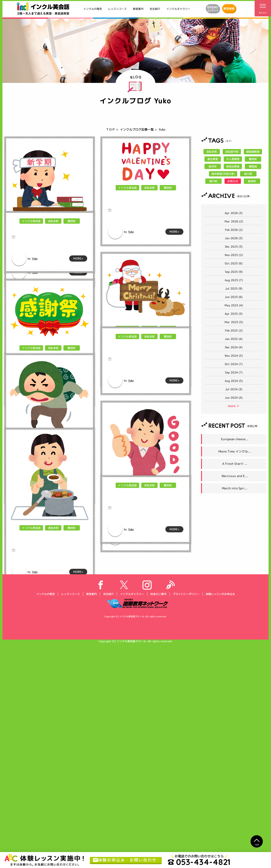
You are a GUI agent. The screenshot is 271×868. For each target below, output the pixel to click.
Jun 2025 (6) (234, 297)
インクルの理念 (93, 9)
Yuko (35, 272)
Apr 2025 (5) (234, 314)
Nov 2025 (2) (234, 255)
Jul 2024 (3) (234, 389)
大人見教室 (233, 159)
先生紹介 (155, 9)
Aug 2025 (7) (234, 280)
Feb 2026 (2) (234, 230)
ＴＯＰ (110, 129)
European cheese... (235, 439)
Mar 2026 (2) (234, 221)
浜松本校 (53, 228)
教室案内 (138, 9)
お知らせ (233, 181)
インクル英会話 (31, 228)
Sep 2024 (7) (234, 372)
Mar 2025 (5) (234, 322)
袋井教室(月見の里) (223, 174)
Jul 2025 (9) (234, 288)
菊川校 (213, 181)
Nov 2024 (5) (234, 356)
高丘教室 (212, 159)
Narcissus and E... (235, 476)
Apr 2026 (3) (234, 213)
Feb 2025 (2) (234, 330)
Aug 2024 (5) (234, 381)
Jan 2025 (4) (234, 339)
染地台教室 (233, 166)
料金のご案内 (158, 818)
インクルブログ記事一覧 (137, 129)
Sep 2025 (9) (234, 272)
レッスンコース (117, 9)
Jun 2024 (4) (234, 398)
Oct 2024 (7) (234, 364)
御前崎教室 (253, 152)
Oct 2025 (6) (234, 263)
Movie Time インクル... (235, 451)
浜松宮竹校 (232, 152)
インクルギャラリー (178, 9)
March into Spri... (235, 488)
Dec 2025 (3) (234, 247)
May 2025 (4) (234, 305)
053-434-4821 (199, 862)
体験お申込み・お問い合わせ (125, 860)
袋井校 (213, 166)
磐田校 (72, 228)
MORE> (78, 272)
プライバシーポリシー (186, 818)
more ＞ (234, 406)
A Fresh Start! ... (235, 464)
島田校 (252, 181)
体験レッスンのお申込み (220, 818)
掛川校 (248, 174)
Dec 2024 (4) (234, 347)
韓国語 (253, 166)
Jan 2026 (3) (234, 238)
